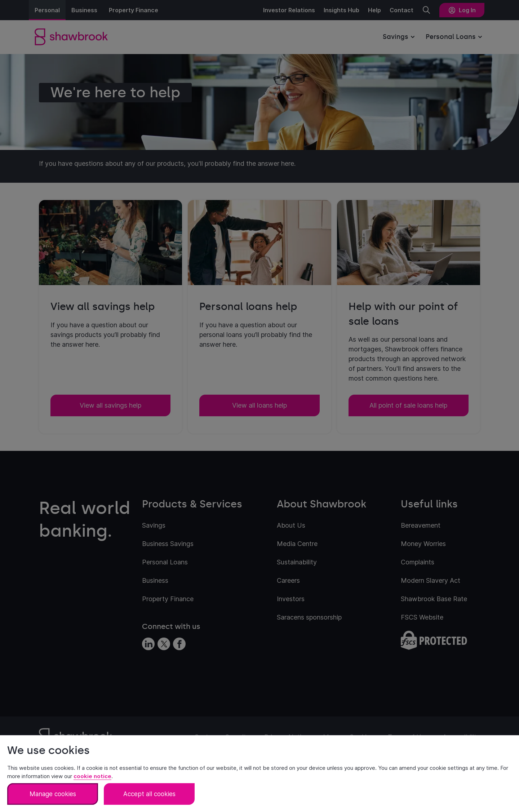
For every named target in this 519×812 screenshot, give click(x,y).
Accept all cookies (149, 794)
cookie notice (92, 776)
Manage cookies (53, 794)
